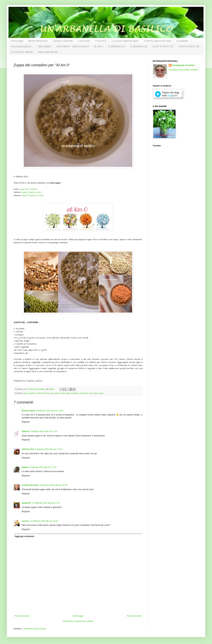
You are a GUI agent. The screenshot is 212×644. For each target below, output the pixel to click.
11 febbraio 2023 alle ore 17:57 (46, 503)
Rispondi (26, 422)
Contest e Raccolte (63, 41)
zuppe (101, 393)
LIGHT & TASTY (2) (189, 46)
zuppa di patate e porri (32, 192)
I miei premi (84, 41)
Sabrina (25, 431)
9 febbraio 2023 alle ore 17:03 (49, 449)
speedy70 (26, 503)
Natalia (25, 467)
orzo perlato (55, 393)
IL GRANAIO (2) (139, 46)
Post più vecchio (134, 616)
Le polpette (182, 41)
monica (25, 521)
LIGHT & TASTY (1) (163, 46)
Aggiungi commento (24, 536)
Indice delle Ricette (48, 52)
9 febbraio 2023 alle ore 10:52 (50, 411)
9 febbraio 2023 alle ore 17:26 (43, 467)
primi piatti (65, 393)
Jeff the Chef (28, 449)
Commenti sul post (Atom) (34, 629)
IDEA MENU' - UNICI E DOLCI (73, 46)
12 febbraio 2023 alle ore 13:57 (44, 521)
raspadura (75, 393)
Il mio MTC (101, 41)
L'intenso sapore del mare (158, 41)
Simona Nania (28, 411)
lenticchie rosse (43, 393)
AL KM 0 (98, 46)
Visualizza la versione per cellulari (78, 621)
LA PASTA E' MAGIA (22, 52)
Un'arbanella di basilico (184, 65)
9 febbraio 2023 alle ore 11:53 (44, 431)
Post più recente (22, 616)
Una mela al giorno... (22, 46)
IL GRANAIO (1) (117, 46)
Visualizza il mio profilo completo (183, 70)
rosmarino (84, 393)
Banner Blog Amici (38, 41)
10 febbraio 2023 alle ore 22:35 (53, 485)
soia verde (93, 393)
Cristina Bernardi (30, 485)
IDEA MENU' (45, 46)
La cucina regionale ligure (125, 41)
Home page (17, 41)
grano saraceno (29, 393)
